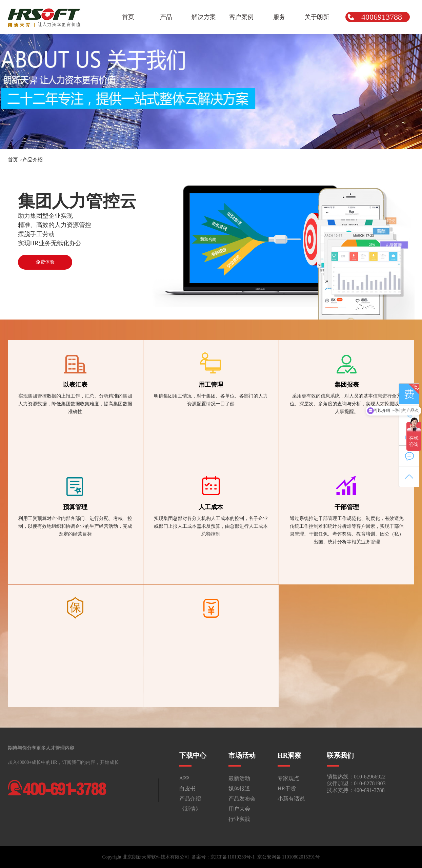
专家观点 (288, 778)
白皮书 (187, 788)
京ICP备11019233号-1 (233, 857)
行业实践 (239, 819)
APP (184, 778)
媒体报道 (239, 788)
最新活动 (239, 778)
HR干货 (287, 788)
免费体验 (45, 262)
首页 (13, 160)
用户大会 (239, 809)
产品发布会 (242, 799)
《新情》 (190, 809)
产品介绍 (33, 160)
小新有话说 (291, 799)
